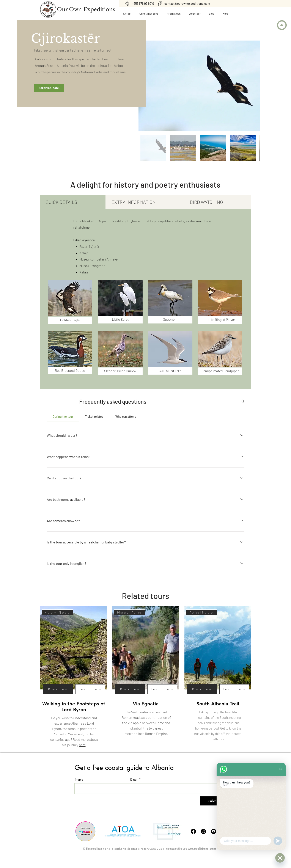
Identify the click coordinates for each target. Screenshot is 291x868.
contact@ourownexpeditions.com (187, 4)
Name (79, 780)
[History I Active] (130, 612)
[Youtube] (214, 831)
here (82, 745)
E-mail (134, 780)
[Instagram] (203, 831)
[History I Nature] (57, 612)
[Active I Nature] (202, 612)
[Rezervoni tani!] (49, 88)
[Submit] (213, 801)
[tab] (73, 202)
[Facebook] (193, 831)
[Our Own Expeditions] (86, 9)
